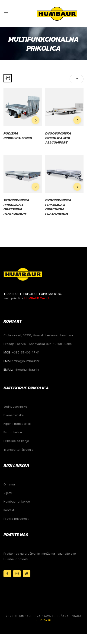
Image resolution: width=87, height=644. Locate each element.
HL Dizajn (43, 620)
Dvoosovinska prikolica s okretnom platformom (58, 207)
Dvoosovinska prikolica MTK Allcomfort (58, 138)
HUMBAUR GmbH (37, 298)
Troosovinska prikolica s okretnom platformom (16, 207)
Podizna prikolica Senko (18, 136)
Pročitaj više (35, 120)
